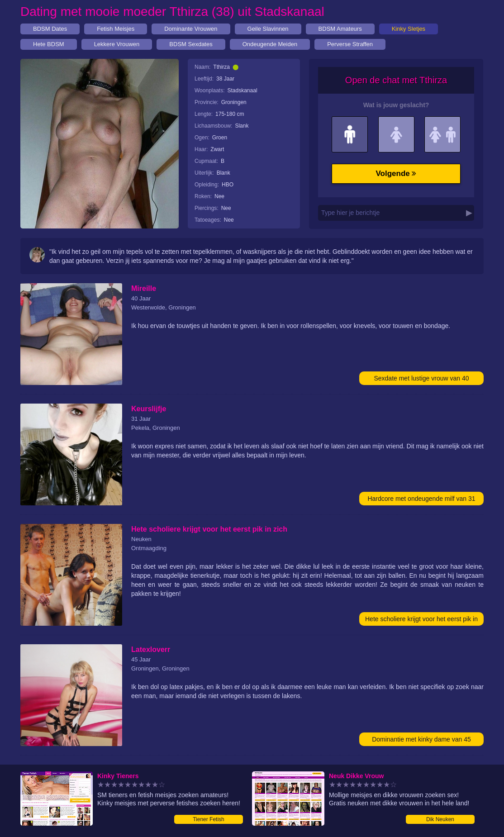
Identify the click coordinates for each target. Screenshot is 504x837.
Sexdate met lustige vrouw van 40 (421, 378)
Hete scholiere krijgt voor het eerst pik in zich (421, 621)
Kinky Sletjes (409, 29)
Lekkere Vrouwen (117, 44)
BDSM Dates (50, 29)
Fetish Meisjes (116, 29)
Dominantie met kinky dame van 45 (421, 739)
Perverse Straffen (350, 44)
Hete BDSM (49, 44)
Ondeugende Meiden (270, 44)
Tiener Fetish (209, 819)
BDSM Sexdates (191, 44)
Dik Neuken (440, 819)
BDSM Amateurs (340, 29)
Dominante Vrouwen (191, 29)
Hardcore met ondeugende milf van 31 (421, 499)
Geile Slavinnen (268, 29)
